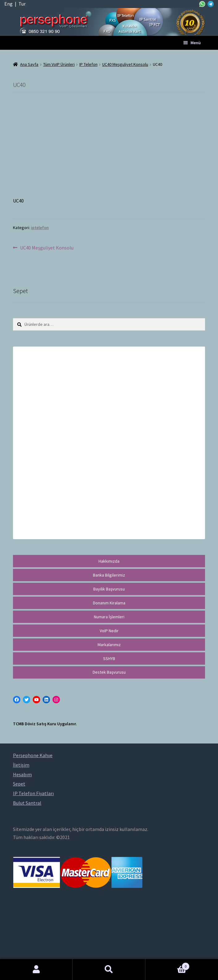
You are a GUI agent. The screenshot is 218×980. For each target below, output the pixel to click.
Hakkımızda (109, 561)
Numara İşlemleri (109, 617)
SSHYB (109, 658)
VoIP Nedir (109, 631)
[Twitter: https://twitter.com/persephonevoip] (27, 700)
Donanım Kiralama (109, 603)
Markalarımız (109, 645)
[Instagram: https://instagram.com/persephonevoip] (56, 700)
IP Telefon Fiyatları (33, 793)
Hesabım (36, 969)
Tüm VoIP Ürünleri (59, 64)
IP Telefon (88, 64)
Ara (109, 969)
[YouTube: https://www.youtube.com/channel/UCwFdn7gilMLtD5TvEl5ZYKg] (36, 700)
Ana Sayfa (29, 64)
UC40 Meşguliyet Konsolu (125, 64)
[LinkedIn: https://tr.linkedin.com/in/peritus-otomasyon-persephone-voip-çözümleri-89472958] (46, 700)
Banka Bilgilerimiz (109, 575)
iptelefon (40, 228)
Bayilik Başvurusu (109, 589)
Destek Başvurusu (109, 672)
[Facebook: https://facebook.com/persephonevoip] (17, 700)
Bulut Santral (27, 803)
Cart (168, 965)
